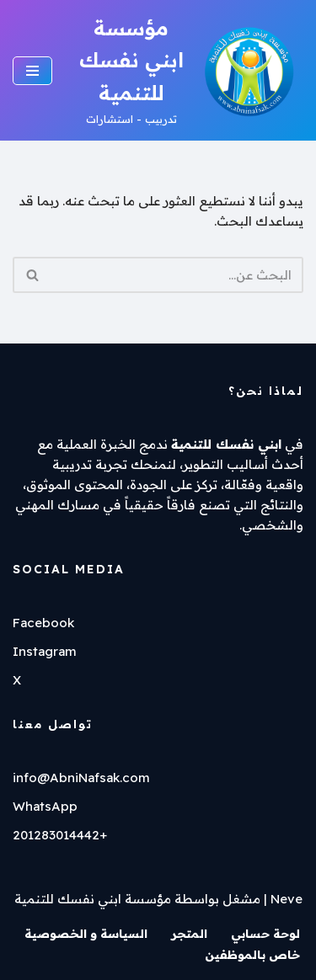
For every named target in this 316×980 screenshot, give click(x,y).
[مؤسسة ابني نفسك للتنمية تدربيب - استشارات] (190, 70)
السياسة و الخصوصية (86, 934)
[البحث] (177, 275)
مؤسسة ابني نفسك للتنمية (93, 899)
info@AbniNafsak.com (81, 778)
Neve (287, 899)
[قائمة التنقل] (32, 71)
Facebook (43, 623)
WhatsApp (45, 806)
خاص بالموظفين (252, 955)
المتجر (189, 934)
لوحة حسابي (265, 934)
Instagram (45, 651)
